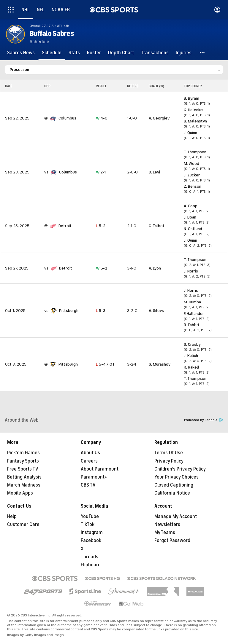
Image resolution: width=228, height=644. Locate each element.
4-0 (102, 118)
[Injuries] (184, 53)
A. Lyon (155, 268)
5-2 (101, 226)
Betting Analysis (24, 477)
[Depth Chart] (121, 53)
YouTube (90, 517)
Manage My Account (176, 517)
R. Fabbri (191, 325)
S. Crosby (192, 344)
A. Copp (191, 206)
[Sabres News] (21, 53)
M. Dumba (192, 302)
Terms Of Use (169, 453)
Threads (90, 557)
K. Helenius (194, 110)
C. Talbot (157, 226)
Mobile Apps (20, 493)
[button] (202, 53)
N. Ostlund (193, 229)
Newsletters (167, 525)
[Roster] (94, 53)
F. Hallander (194, 314)
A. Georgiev (159, 118)
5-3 (101, 311)
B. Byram (191, 98)
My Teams (165, 533)
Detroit (65, 226)
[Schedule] (52, 53)
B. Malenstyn (195, 121)
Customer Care (23, 525)
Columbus (67, 118)
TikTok (88, 525)
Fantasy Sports (23, 461)
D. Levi (154, 172)
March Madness (24, 485)
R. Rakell (191, 367)
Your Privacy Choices (176, 477)
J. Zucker (192, 175)
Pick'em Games (23, 453)
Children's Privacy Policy (180, 469)
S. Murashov (160, 364)
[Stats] (74, 53)
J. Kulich (191, 356)
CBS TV (88, 485)
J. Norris (191, 271)
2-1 (101, 172)
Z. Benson (193, 186)
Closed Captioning (174, 485)
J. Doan (190, 217)
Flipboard (91, 565)
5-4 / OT (105, 364)
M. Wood (191, 164)
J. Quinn (190, 133)
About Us (90, 453)
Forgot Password (172, 541)
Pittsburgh (69, 311)
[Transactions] (155, 53)
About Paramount (100, 469)
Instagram (92, 533)
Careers (89, 461)
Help (12, 517)
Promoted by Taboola (204, 420)
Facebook (91, 541)
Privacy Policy (169, 461)
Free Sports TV (23, 469)
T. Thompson (195, 152)
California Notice (172, 493)
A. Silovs (156, 311)
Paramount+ (94, 477)
